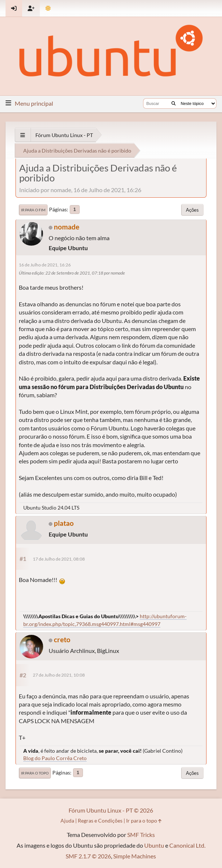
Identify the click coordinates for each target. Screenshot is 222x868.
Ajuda (67, 821)
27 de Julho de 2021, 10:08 (59, 675)
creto (62, 639)
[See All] (23, 135)
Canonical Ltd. (187, 845)
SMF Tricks (141, 835)
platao (64, 523)
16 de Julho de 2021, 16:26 (45, 265)
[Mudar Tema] (48, 8)
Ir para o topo (35, 773)
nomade (67, 227)
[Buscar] (174, 103)
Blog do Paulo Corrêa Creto (55, 758)
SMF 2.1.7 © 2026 (88, 856)
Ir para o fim (33, 210)
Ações (192, 210)
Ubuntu (154, 845)
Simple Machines (135, 856)
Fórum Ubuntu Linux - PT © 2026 (111, 810)
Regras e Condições (100, 821)
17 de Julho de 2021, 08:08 (59, 559)
